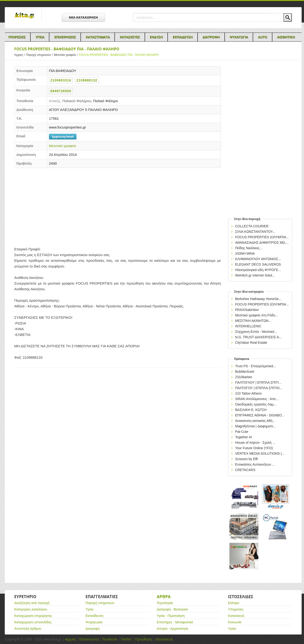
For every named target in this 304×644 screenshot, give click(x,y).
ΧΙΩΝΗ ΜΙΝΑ (245, 253)
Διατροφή (93, 629)
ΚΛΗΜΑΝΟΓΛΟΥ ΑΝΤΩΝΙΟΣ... (258, 259)
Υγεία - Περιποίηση (171, 616)
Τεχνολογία (165, 603)
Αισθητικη (286, 37)
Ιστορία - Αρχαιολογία (172, 629)
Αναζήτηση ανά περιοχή (32, 603)
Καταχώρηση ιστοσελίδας (33, 622)
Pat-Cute (242, 432)
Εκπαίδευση (94, 616)
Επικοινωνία (89, 639)
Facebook (109, 639)
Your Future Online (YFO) (254, 448)
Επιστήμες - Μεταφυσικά (175, 622)
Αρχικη (20, 55)
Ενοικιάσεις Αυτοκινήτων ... (255, 464)
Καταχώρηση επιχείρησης (33, 616)
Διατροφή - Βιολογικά (172, 609)
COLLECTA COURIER (252, 226)
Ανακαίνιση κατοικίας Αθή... (255, 421)
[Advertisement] (118, 206)
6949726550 (61, 91)
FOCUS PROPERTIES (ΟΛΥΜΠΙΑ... (262, 237)
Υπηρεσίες (236, 609)
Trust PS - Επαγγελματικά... (256, 366)
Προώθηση (143, 639)
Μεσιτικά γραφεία (66, 55)
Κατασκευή (236, 616)
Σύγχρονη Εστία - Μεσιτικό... (256, 332)
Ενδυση (156, 37)
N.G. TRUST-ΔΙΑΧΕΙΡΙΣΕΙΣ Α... (258, 337)
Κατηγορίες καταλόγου (31, 609)
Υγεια (40, 37)
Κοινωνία (235, 622)
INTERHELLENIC (248, 326)
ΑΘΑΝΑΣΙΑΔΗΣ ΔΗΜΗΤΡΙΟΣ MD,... (262, 243)
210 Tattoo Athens (248, 393)
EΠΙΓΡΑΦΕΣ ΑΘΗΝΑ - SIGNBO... (260, 415)
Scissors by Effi (246, 459)
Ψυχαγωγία (94, 622)
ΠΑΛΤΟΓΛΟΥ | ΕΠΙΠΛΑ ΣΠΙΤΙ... (258, 382)
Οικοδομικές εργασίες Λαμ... (256, 404)
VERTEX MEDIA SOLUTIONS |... (260, 453)
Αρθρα (164, 597)
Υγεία (89, 609)
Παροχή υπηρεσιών (40, 55)
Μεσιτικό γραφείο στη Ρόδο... (256, 315)
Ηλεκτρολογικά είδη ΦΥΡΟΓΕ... (258, 270)
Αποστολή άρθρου (28, 629)
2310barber (244, 377)
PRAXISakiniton (247, 310)
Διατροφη (211, 37)
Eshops (234, 603)
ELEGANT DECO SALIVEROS (258, 264)
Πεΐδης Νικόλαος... (249, 248)
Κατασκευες (130, 37)
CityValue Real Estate (251, 343)
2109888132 (87, 80)
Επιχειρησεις (65, 37)
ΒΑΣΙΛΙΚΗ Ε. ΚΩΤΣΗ (251, 410)
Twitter (126, 639)
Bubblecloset (245, 372)
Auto (263, 37)
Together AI (244, 437)
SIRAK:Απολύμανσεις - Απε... (257, 399)
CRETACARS (245, 470)
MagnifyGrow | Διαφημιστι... (255, 426)
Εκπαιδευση (183, 37)
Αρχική (70, 639)
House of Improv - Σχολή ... (255, 443)
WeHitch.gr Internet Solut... (255, 275)
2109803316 (61, 80)
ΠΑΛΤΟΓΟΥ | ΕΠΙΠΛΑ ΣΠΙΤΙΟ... (259, 388)
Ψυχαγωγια (239, 37)
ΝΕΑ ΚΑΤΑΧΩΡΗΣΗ (83, 17)
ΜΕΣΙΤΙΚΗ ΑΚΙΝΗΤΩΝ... (253, 321)
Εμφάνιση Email (63, 136)
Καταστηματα (98, 37)
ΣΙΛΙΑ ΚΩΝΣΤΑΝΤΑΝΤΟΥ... (255, 232)
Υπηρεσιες (17, 37)
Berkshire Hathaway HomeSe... (258, 299)
